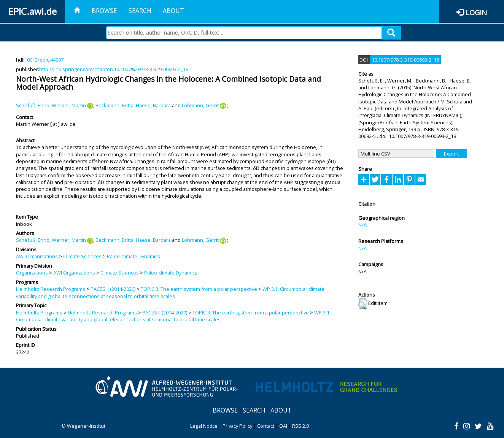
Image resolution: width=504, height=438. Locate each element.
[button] (363, 304)
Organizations (32, 273)
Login (476, 12)
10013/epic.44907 (44, 60)
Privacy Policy (237, 426)
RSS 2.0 (300, 426)
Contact (266, 426)
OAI (283, 426)
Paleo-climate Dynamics (134, 256)
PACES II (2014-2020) (113, 289)
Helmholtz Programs (39, 313)
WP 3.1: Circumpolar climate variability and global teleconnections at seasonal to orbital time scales (170, 292)
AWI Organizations (37, 256)
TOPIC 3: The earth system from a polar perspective (199, 289)
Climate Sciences (82, 256)
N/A (362, 225)
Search (140, 11)
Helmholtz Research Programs (51, 289)
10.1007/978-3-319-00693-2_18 (405, 60)
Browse (104, 11)
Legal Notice (204, 426)
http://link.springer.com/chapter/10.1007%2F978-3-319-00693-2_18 (114, 69)
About (173, 11)
